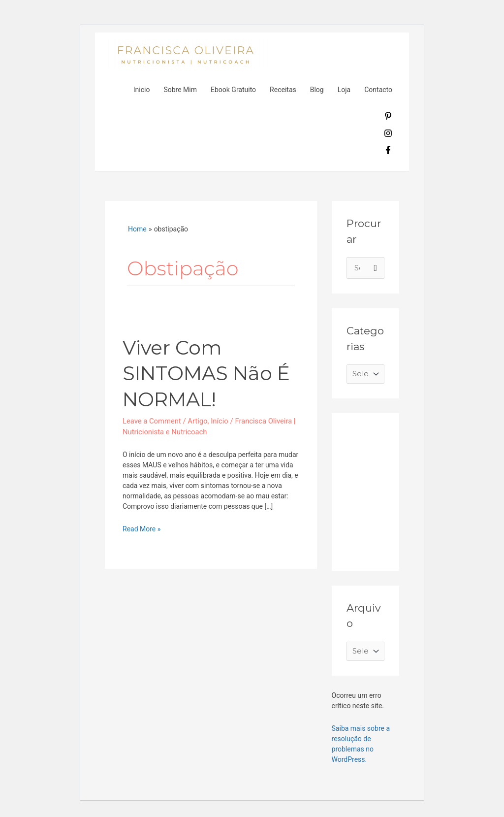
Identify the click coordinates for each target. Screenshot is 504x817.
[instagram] (388, 135)
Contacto (378, 90)
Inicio (142, 90)
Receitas (283, 90)
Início (221, 421)
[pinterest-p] (388, 118)
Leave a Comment (152, 421)
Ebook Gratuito (233, 90)
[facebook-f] (388, 152)
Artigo (199, 421)
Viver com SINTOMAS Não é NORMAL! (209, 373)
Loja (344, 90)
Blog (317, 90)
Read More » (142, 528)
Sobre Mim (180, 90)
